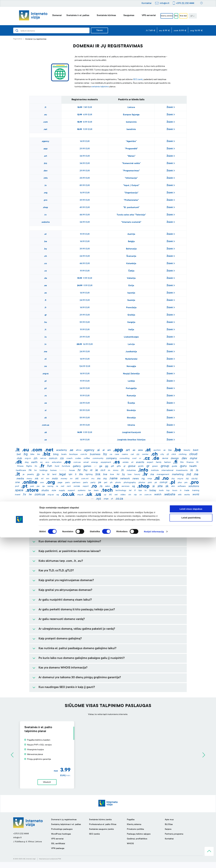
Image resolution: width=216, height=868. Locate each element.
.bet (19, 454)
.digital (193, 459)
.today (153, 491)
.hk (30, 470)
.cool (134, 459)
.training (195, 491)
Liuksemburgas (131, 337)
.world (196, 495)
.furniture (66, 466)
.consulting (124, 459)
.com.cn (53, 459)
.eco (47, 462)
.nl (45, 359)
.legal (62, 475)
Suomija (131, 300)
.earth (34, 462)
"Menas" (131, 156)
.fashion (167, 462)
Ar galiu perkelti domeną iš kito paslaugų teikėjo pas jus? (77, 610)
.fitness (20, 466)
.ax (164, 450)
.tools (161, 491)
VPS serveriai (142, 16)
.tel (130, 491)
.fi (45, 300)
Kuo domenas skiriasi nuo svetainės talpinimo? (70, 542)
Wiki (177, 16)
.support (71, 491)
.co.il (103, 470)
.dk (19, 462)
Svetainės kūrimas (100, 16)
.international (167, 470)
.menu (29, 479)
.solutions (194, 486)
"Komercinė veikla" (131, 164)
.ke (43, 475)
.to (145, 491)
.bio (38, 454)
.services (125, 486)
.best (195, 450)
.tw (30, 495)
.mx (99, 479)
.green (155, 466)
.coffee (87, 459)
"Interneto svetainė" (131, 222)
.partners (76, 483)
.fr (45, 308)
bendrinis (131, 130)
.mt (77, 479)
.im (109, 470)
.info (45, 178)
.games (87, 466)
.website (45, 222)
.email (86, 462)
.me (45, 352)
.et (132, 462)
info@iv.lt (165, 3)
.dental (165, 459)
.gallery (77, 466)
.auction (157, 450)
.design (175, 459)
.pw (38, 486)
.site (160, 486)
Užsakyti (108, 785)
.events (140, 462)
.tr (181, 491)
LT (199, 16)
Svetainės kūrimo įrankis (100, 826)
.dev (45, 171)
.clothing (182, 454)
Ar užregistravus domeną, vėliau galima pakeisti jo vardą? (77, 629)
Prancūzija (131, 308)
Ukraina (131, 425)
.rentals (77, 486)
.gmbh (141, 466)
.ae (71, 450)
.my (105, 479)
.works (187, 495)
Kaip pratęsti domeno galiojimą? (60, 639)
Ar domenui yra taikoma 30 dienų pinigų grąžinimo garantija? (80, 678)
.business (95, 454)
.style (54, 491)
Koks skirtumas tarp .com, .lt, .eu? (61, 561)
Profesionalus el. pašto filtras (103, 831)
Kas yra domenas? (51, 513)
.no (45, 366)
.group (165, 466)
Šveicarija (131, 256)
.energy (94, 462)
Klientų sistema (163, 16)
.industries (131, 470)
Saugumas (122, 16)
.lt (45, 107)
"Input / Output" (131, 186)
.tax (89, 491)
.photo (118, 483)
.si (45, 411)
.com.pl (163, 482)
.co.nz (194, 479)
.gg (106, 466)
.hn (35, 470)
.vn (140, 495)
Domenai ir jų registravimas (64, 826)
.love (112, 475)
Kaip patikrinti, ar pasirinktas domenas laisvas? (70, 551)
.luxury (137, 475)
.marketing (178, 475)
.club (19, 459)
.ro (45, 396)
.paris (67, 483)
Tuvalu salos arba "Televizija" (131, 215)
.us (45, 440)
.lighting (89, 475)
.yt (112, 499)
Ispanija (131, 293)
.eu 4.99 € (164, 31)
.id (91, 470)
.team (96, 491)
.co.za (119, 499)
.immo (115, 470)
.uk (45, 433)
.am (109, 450)
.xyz (98, 499)
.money (64, 479)
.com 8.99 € (180, 31)
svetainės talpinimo (100, 87)
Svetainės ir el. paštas (71, 16)
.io (45, 186)
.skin (173, 486)
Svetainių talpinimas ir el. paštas (66, 831)
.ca (111, 454)
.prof (17, 486)
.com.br (84, 454)
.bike (32, 454)
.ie (96, 470)
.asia (140, 450)
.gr (45, 315)
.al (103, 450)
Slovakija (131, 418)
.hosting (63, 470)
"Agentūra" (131, 141)
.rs (101, 486)
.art (45, 156)
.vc (110, 495)
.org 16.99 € (196, 31)
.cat (132, 454)
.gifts (119, 466)
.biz (45, 164)
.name (113, 479)
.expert (150, 462)
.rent (69, 486)
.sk (45, 418)
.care (117, 454)
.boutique (73, 454)
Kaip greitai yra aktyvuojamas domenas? (65, 590)
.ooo (42, 483)
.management (163, 475)
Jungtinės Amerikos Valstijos (131, 440)
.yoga (106, 499)
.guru (183, 466)
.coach (69, 459)
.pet (105, 483)
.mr (71, 479)
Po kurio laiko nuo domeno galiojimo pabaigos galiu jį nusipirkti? (82, 658)
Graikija (131, 315)
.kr (48, 475)
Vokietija (131, 278)
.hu (45, 322)
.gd (95, 466)
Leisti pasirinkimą (191, 848)
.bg (25, 454)
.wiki (180, 495)
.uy (105, 495)
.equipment (106, 462)
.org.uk (80, 495)
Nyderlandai (131, 359)
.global (131, 466)
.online (30, 483)
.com (45, 122)
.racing (50, 486)
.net (45, 130)
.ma (152, 475)
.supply (62, 491)
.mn (47, 479)
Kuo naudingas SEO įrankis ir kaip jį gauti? (67, 687)
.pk (156, 483)
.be (45, 242)
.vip (135, 495)
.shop (45, 208)
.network (125, 479)
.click (174, 454)
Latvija (131, 344)
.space (19, 490)
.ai (98, 450)
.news (135, 479)
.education (57, 462)
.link (98, 475)
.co (45, 264)
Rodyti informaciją (154, 862)
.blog (56, 454)
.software (181, 486)
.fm (36, 466)
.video (123, 495)
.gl (124, 466)
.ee (45, 286)
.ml (42, 479)
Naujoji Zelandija (131, 374)
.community (98, 459)
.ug (57, 495)
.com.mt (85, 479)
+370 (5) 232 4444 (185, 3)
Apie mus (169, 826)
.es (45, 293)
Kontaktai (147, 3)
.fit (197, 462)
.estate (125, 462)
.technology (121, 491)
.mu (93, 479)
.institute (155, 470)
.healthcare (21, 470)
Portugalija (131, 389)
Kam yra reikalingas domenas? (59, 532)
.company (111, 459)
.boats (64, 454)
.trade (187, 491)
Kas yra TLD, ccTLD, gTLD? (56, 571)
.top (168, 491)
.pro (45, 200)
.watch (158, 495)
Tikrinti (99, 31)
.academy (61, 450)
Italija (131, 330)
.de (45, 278)
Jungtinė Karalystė (131, 433)
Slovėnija (131, 411)
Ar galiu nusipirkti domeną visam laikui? (65, 600)
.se (45, 403)
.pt (45, 389)
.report (85, 486)
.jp (38, 475)
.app (45, 149)
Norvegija (131, 366)
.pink (150, 483)
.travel (17, 495)
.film (182, 462)
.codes (78, 459)
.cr (140, 459)
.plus (180, 483)
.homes (53, 470)
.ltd (118, 475)
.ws (92, 499)
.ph (111, 483)
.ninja (149, 479)
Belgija (131, 242)
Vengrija (131, 322)
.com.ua (45, 425)
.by (45, 249)
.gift (112, 466)
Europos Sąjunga (131, 115)
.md (189, 475)
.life (81, 475)
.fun (49, 466)
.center (145, 454)
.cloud (193, 454)
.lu (45, 337)
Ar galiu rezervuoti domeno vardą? (62, 619)
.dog (26, 462)
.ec (41, 462)
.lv (45, 344)
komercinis (131, 122)
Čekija (131, 271)
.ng (143, 479)
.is (197, 470)
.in (122, 470)
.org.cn (28, 459)
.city (162, 454)
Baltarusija (131, 249)
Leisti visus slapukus (191, 839)
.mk (36, 479)
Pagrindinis (18, 39)
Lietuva (131, 107)
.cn (35, 459)
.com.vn (148, 495)
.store (32, 491)
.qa (43, 486)
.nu (173, 479)
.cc (138, 454)
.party (93, 483)
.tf (135, 491)
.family (158, 462)
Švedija (131, 403)
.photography (130, 483)
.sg (133, 486)
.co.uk (68, 495)
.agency (45, 141)
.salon (107, 486)
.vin (130, 495)
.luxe (129, 475)
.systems (81, 491)
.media (20, 479)
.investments (182, 470)
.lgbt (70, 475)
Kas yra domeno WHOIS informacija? (63, 668)
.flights (29, 466)
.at (45, 234)
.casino (125, 454)
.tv (45, 215)
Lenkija (131, 381)
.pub (32, 486)
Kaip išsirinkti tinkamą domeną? (60, 522)
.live (105, 475)
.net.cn (43, 459)
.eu (45, 115)
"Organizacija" (131, 193)
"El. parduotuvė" (131, 208)
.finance (190, 462)
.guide (174, 466)
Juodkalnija (131, 352)
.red (62, 486)
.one (17, 482)
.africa (78, 450)
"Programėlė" (131, 149)
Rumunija (131, 396)
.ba (170, 450)
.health (193, 466)
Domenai (50, 16)
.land (54, 475)
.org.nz (45, 374)
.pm (186, 483)
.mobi (55, 479)
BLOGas (169, 831)
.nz (187, 479)
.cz (45, 271)
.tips (140, 491)
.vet (116, 495)
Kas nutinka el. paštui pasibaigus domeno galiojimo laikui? (77, 649)
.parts (85, 483)
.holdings (43, 470)
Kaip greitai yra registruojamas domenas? (66, 581)
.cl (168, 454)
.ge (101, 466)
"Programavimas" (131, 171)
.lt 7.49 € (150, 31)
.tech (107, 491)
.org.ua (50, 495)
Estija (131, 286)
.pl (45, 381)
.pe (100, 482)
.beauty (187, 450)
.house (72, 470)
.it (45, 330)
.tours (175, 491)
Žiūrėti (171, 107)
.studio (45, 491)
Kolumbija (131, 264)
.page (60, 483)
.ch (45, 256)
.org (45, 193)
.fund (57, 466)
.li (76, 475)
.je (23, 475)
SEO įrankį (138, 80)
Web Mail (188, 16)
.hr (79, 470)
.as (134, 450)
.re (57, 486)
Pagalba (131, 826)
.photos (142, 483)
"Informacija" (131, 178)
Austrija (131, 234)
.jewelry (30, 475)
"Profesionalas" (131, 200)
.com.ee (77, 462)
